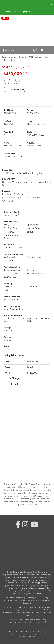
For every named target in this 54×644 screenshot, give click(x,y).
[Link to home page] (3, 4)
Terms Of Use (16, 632)
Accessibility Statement (23, 634)
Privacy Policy (35, 632)
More (50, 4)
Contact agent (10, 50)
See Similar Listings (15, 89)
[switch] (35, 50)
